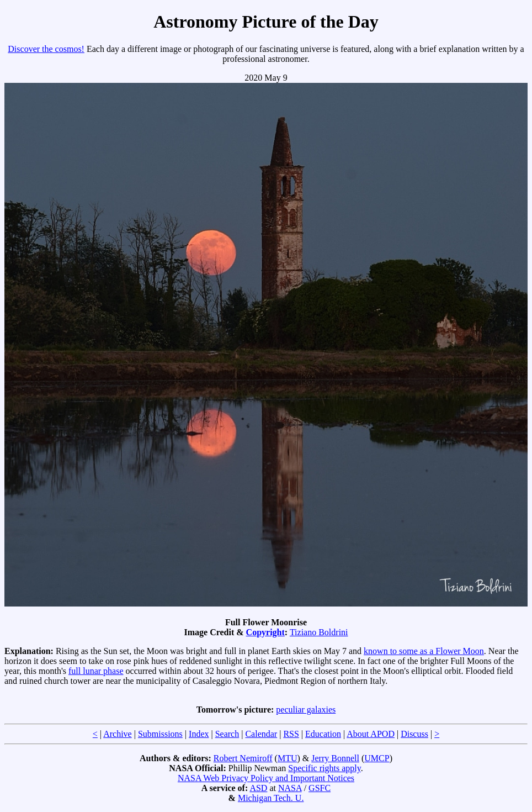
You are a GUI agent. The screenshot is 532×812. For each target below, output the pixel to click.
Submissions (160, 734)
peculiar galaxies (306, 710)
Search (227, 734)
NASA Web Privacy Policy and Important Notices (266, 778)
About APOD (371, 734)
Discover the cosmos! (46, 49)
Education (323, 734)
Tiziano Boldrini (319, 632)
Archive (118, 734)
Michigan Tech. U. (271, 798)
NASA (290, 788)
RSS (291, 734)
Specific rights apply (324, 768)
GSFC (320, 788)
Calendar (261, 734)
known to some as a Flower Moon (424, 651)
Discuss (414, 734)
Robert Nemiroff (243, 758)
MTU (288, 758)
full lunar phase (96, 671)
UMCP (377, 758)
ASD (258, 788)
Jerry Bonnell (335, 758)
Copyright (265, 632)
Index (199, 734)
